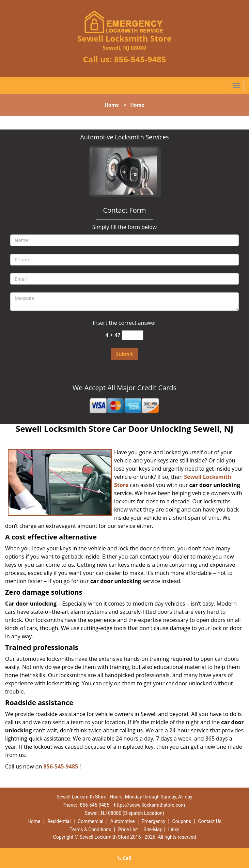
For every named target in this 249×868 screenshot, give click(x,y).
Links (174, 829)
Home (112, 105)
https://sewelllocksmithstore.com (149, 805)
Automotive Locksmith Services (124, 137)
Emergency (153, 821)
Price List (128, 829)
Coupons (182, 821)
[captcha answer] (133, 335)
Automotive (123, 821)
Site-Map (153, 829)
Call (124, 858)
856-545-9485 (140, 59)
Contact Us (210, 821)
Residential (59, 821)
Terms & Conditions (90, 829)
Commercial (90, 821)
